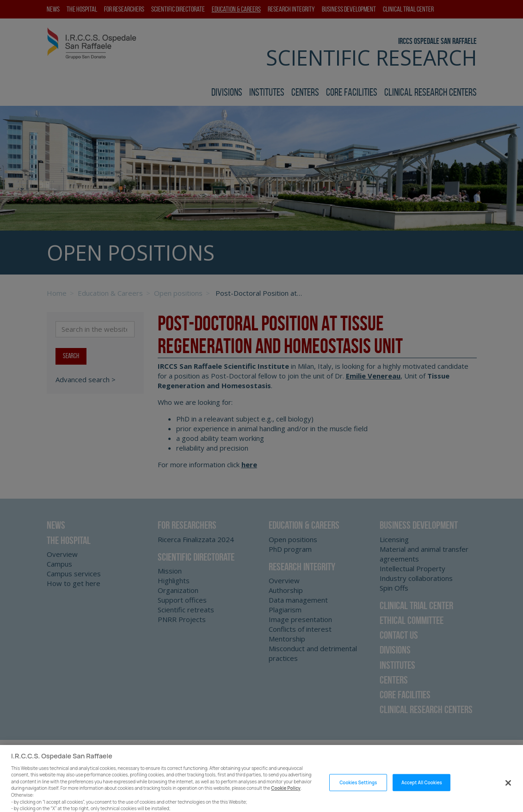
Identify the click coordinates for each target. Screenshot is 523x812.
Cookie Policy (286, 797)
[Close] (508, 792)
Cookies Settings (358, 791)
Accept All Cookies (422, 791)
